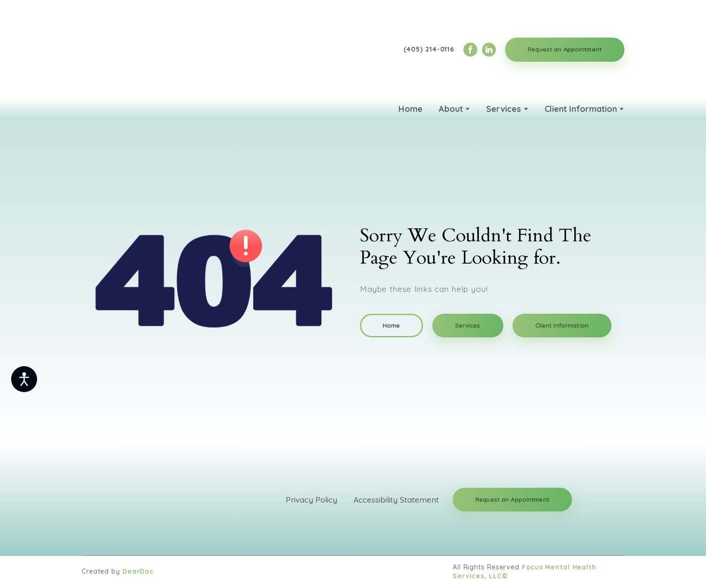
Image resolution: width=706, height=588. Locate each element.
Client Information (581, 109)
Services (504, 109)
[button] (470, 50)
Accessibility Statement (396, 500)
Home (411, 109)
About (451, 109)
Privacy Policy (311, 500)
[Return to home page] (130, 50)
